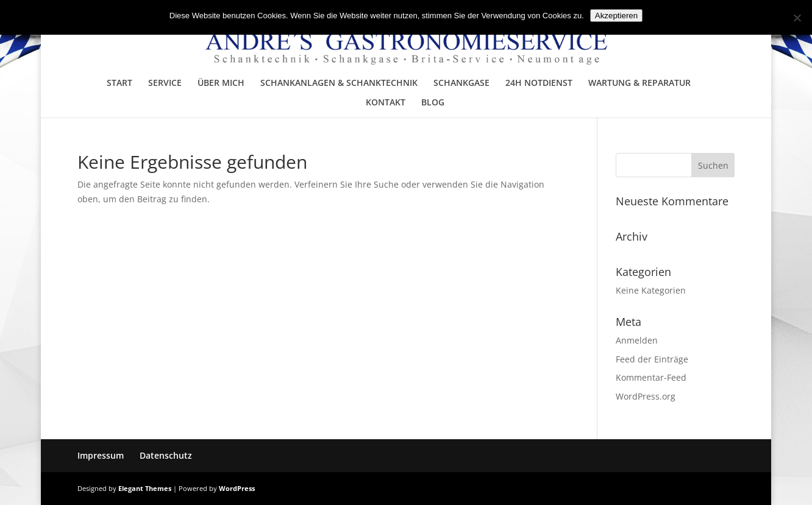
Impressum (101, 455)
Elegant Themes (145, 488)
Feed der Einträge (652, 359)
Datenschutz (166, 455)
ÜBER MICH (221, 83)
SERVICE (165, 83)
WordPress (237, 488)
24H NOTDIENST (539, 83)
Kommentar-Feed (651, 377)
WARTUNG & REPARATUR (639, 83)
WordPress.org (646, 396)
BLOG (433, 103)
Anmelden (637, 340)
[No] (797, 18)
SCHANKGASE (461, 83)
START (119, 83)
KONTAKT (386, 103)
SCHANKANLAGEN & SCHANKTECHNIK (339, 83)
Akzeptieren (616, 16)
